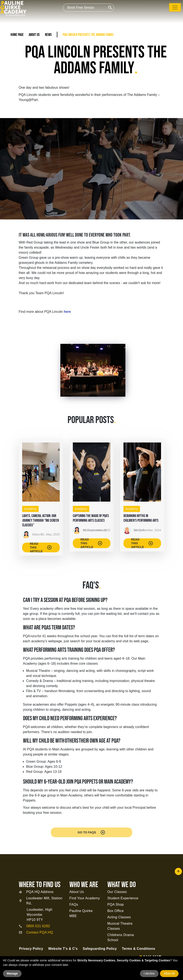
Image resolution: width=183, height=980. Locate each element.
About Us (34, 35)
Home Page (17, 35)
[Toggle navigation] (175, 7)
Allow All (169, 973)
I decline (149, 973)
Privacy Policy (31, 949)
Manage (12, 973)
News (48, 35)
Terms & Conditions (138, 949)
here (67, 312)
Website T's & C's (63, 949)
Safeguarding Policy (100, 949)
